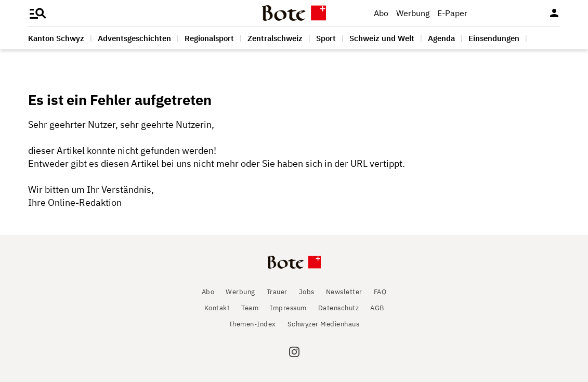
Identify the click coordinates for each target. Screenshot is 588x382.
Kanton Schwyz (56, 38)
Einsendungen (494, 38)
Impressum (288, 308)
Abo (381, 13)
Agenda (441, 38)
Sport (326, 38)
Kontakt (217, 308)
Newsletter (344, 292)
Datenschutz (339, 308)
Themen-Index (252, 324)
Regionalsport (209, 38)
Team (250, 308)
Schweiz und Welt (382, 38)
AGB (377, 308)
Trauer (277, 292)
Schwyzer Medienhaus (324, 324)
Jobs (307, 292)
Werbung (413, 13)
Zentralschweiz (275, 38)
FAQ (380, 292)
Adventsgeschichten (134, 38)
